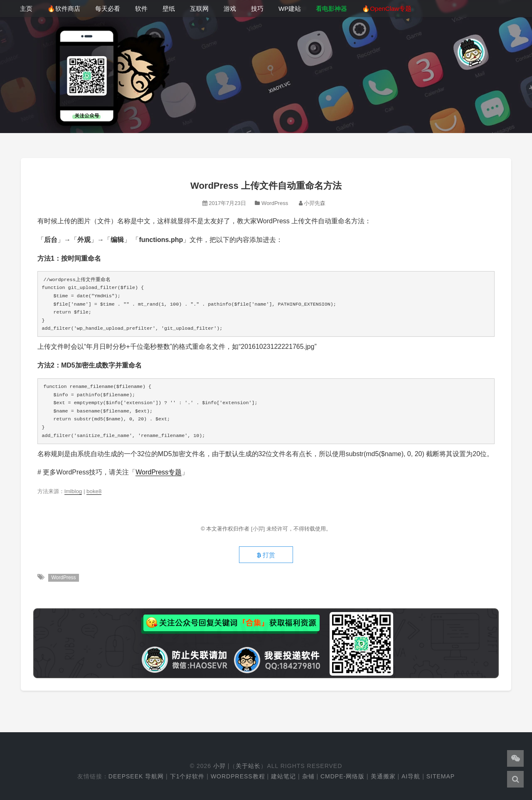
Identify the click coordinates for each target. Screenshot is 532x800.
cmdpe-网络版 (342, 776)
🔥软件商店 (64, 9)
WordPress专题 (159, 472)
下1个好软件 (187, 776)
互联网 (199, 9)
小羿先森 (315, 203)
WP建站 (290, 9)
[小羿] (259, 529)
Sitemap (441, 776)
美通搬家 (383, 776)
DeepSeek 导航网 (136, 776)
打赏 (266, 555)
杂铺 (308, 776)
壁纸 (169, 9)
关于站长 (248, 766)
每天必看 (108, 9)
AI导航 (411, 776)
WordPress (275, 203)
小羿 (219, 766)
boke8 (94, 491)
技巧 (257, 9)
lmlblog (73, 491)
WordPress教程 (238, 776)
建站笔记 (283, 776)
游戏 (230, 9)
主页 (26, 9)
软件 (141, 9)
